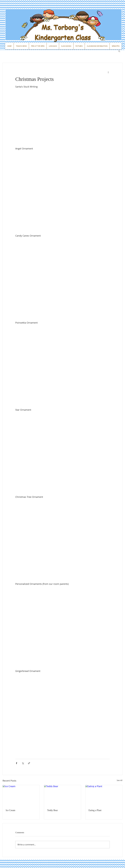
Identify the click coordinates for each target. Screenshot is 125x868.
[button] (119, 51)
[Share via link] (29, 763)
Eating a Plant (95, 810)
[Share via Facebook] (17, 763)
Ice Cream (10, 810)
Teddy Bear (52, 810)
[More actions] (108, 72)
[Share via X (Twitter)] (23, 763)
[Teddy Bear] (63, 795)
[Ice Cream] (21, 795)
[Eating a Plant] (104, 795)
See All (120, 780)
